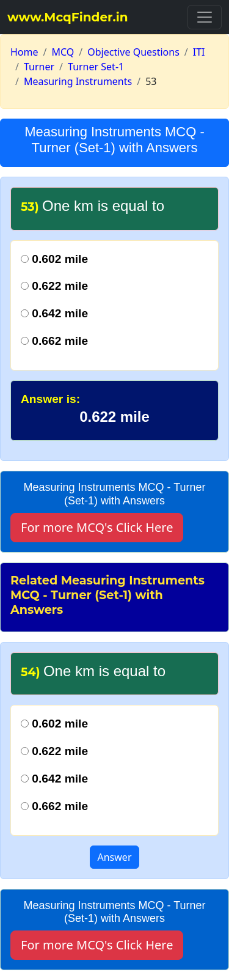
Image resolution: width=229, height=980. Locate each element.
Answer (115, 857)
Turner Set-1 (96, 67)
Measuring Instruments (78, 81)
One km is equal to (93, 671)
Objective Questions (133, 52)
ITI (199, 52)
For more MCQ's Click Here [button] (97, 527)
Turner (39, 67)
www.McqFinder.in (68, 17)
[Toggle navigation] (205, 17)
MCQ (63, 52)
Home (24, 52)
